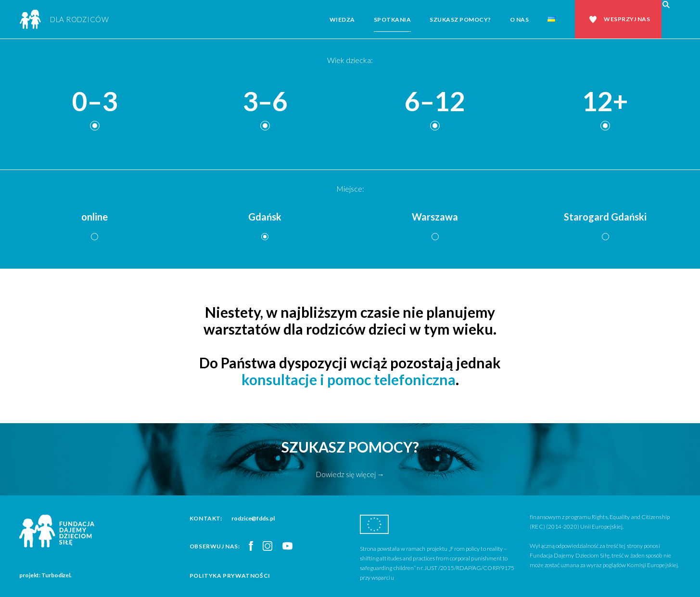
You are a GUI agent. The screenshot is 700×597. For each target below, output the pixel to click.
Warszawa (435, 217)
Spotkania (393, 19)
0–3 (95, 102)
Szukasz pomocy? (460, 19)
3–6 (265, 102)
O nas (520, 19)
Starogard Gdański (605, 217)
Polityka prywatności (230, 576)
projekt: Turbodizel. (45, 575)
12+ (605, 102)
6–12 (435, 102)
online (95, 217)
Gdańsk (265, 217)
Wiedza (342, 19)
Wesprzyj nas (627, 19)
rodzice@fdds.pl (253, 518)
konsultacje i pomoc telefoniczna (349, 379)
